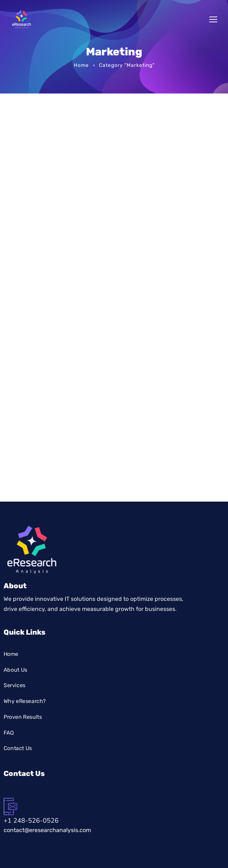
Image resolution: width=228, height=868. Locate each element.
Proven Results (23, 717)
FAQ (9, 732)
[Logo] (22, 19)
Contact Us (18, 748)
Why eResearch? (25, 701)
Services (15, 685)
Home (81, 65)
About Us (15, 670)
